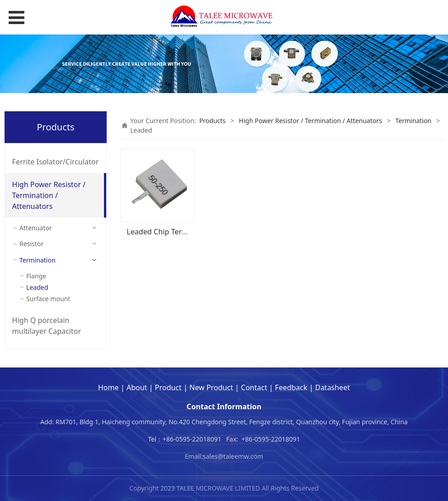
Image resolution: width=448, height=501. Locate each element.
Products (212, 121)
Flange (36, 276)
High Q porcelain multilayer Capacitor (47, 326)
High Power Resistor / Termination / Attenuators (49, 195)
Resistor (32, 244)
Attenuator (36, 228)
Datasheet (332, 387)
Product (168, 387)
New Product (211, 387)
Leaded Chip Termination (170, 232)
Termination (37, 260)
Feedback (291, 387)
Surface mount (48, 299)
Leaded (37, 287)
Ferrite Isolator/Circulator (56, 162)
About (137, 387)
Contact (254, 387)
